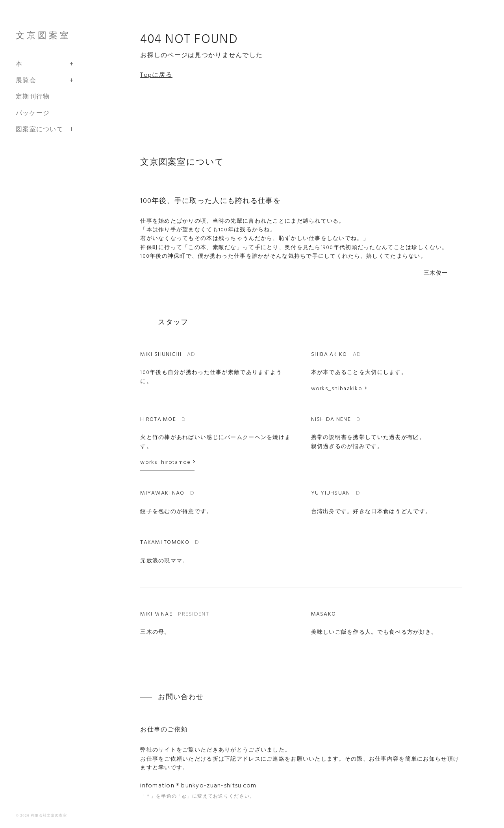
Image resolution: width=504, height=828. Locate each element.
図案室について (40, 129)
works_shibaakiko (337, 389)
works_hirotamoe (165, 462)
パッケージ (33, 113)
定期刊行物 (33, 96)
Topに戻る (156, 75)
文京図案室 (43, 35)
